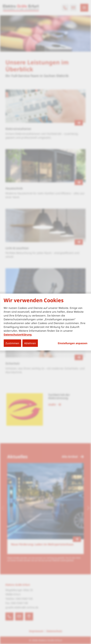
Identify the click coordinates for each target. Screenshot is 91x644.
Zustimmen (12, 343)
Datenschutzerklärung (18, 334)
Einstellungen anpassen (73, 343)
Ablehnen (30, 343)
